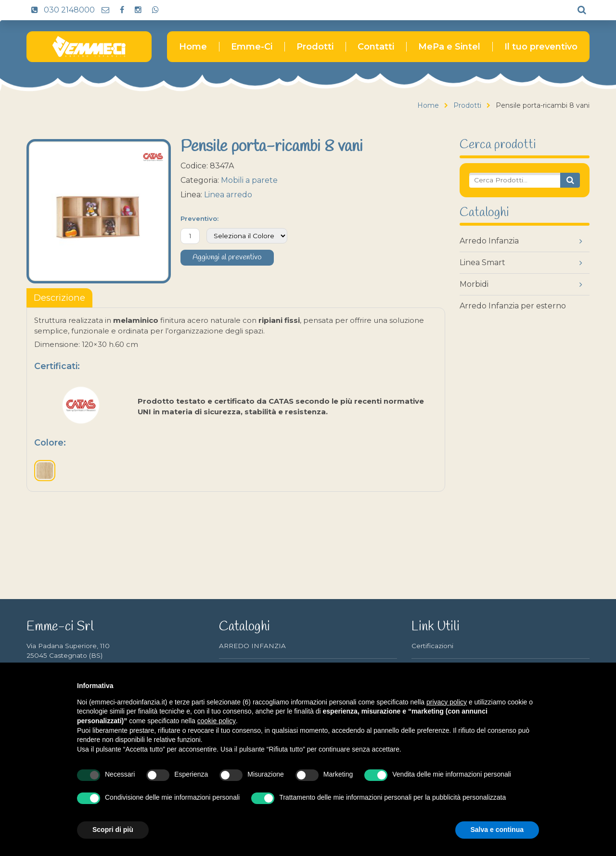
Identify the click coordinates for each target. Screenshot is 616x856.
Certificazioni (432, 646)
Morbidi (474, 284)
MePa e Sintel (449, 47)
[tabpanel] (236, 400)
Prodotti (315, 47)
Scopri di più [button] (113, 830)
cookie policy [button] (217, 721)
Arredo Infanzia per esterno (513, 306)
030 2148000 (61, 10)
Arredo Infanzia (489, 241)
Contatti (376, 47)
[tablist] (59, 298)
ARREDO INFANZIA (252, 646)
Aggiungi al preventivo (227, 257)
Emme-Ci (252, 47)
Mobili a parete (249, 180)
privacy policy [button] (447, 702)
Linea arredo (228, 195)
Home (193, 47)
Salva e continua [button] (497, 830)
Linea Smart (482, 262)
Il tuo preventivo (541, 47)
